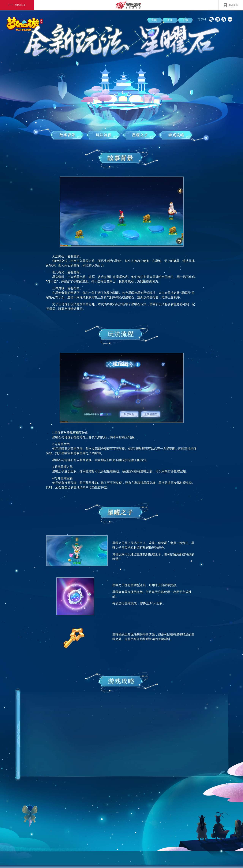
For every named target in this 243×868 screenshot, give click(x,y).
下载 (185, 20)
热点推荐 (231, 5)
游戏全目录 (17, 5)
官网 (154, 20)
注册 (170, 20)
